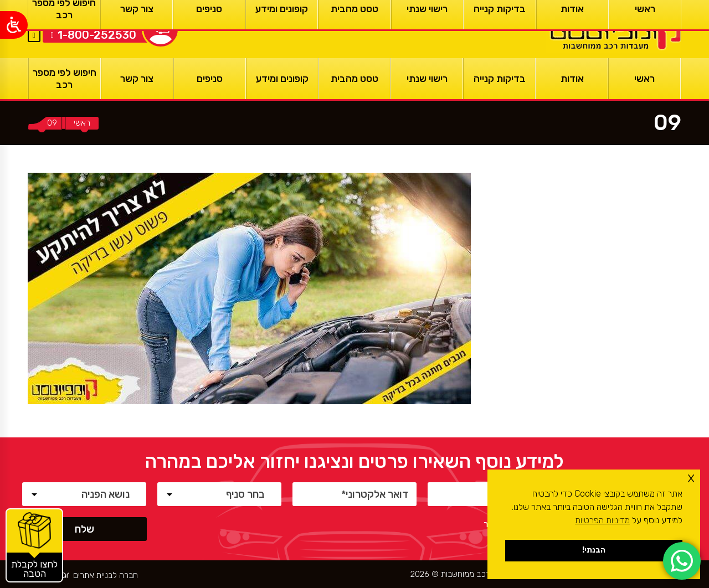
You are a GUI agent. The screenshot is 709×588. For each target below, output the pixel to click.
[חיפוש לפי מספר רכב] (65, 79)
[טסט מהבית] (355, 79)
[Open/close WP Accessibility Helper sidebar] (14, 25)
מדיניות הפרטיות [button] (602, 520)
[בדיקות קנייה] (499, 79)
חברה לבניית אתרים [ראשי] (106, 576)
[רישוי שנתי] (427, 79)
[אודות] (572, 79)
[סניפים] (210, 79)
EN (34, 22)
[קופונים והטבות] (34, 545)
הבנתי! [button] (594, 550)
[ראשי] (614, 29)
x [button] (691, 478)
